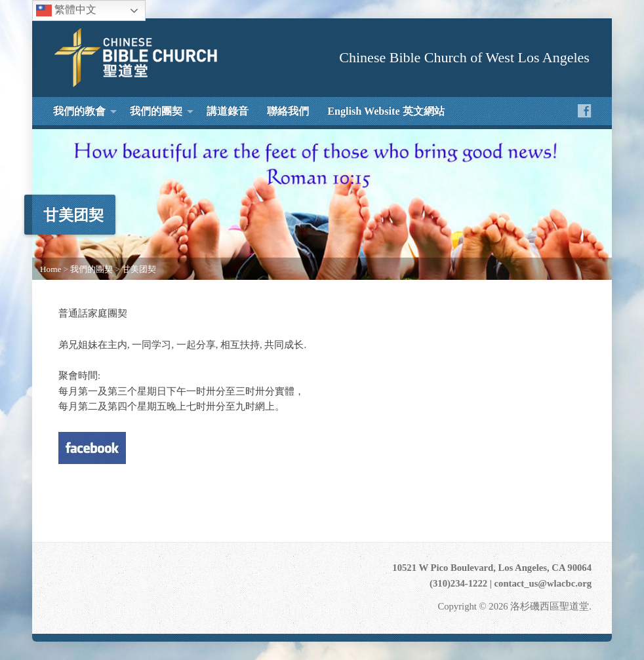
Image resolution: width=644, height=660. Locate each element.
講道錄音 (228, 111)
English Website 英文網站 (386, 111)
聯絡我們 (288, 111)
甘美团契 (139, 269)
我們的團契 (156, 111)
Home (50, 269)
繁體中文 (66, 10)
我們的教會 (79, 111)
